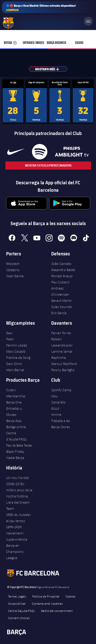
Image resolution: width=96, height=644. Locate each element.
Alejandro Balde (63, 270)
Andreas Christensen (60, 291)
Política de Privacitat (46, 596)
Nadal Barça (15, 458)
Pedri (10, 339)
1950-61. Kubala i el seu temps (19, 518)
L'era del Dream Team (18, 505)
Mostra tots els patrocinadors (48, 165)
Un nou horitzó (18, 478)
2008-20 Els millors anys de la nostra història (19, 490)
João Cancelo (61, 264)
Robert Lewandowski (62, 342)
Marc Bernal (15, 370)
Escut (55, 408)
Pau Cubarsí (60, 282)
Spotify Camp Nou (61, 393)
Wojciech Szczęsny (13, 267)
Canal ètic (58, 402)
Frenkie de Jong (18, 358)
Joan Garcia (15, 276)
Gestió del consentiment (57, 611)
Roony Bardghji (63, 370)
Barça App (14, 421)
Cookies (71, 596)
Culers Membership (16, 393)
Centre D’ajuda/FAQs (22, 611)
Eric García (59, 313)
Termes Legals (17, 596)
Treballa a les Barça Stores (61, 424)
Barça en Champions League (15, 552)
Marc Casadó (16, 351)
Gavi (9, 333)
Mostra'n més (50, 69)
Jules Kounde (61, 307)
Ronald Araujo (62, 276)
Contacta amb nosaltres (47, 603)
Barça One (14, 402)
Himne (56, 415)
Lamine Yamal (62, 351)
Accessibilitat (17, 603)
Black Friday (15, 451)
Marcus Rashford (64, 364)
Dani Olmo (14, 364)
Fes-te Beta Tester (19, 445)
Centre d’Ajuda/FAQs (16, 436)
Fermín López (17, 345)
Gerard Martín (62, 301)
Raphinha (58, 358)
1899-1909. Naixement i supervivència (17, 533)
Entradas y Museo (14, 411)
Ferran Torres (61, 333)
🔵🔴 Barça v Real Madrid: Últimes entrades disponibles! (41, 8)
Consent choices (19, 618)
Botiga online (16, 427)
